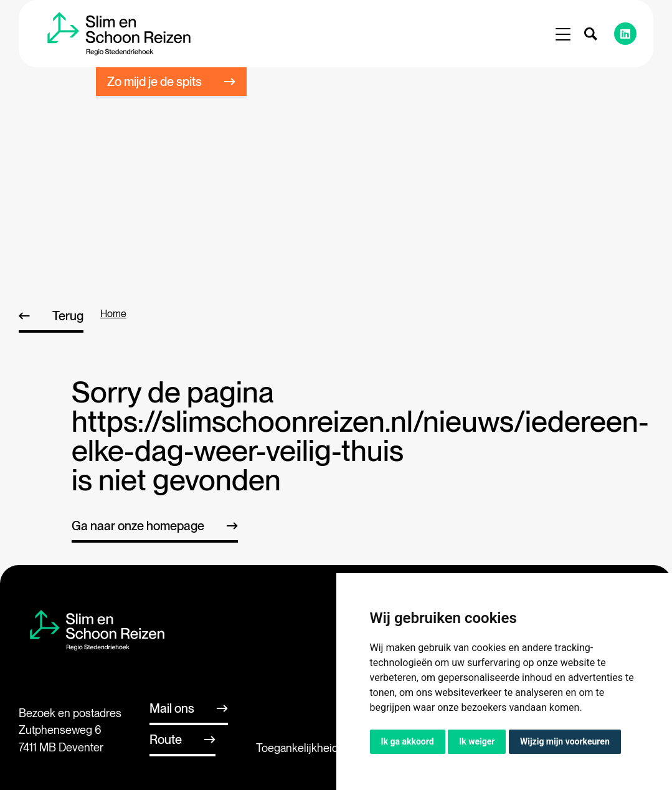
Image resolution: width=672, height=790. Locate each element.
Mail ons (172, 708)
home (113, 314)
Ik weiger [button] (477, 741)
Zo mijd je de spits (154, 82)
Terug (68, 316)
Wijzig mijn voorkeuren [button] (565, 741)
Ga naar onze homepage (138, 526)
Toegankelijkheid (297, 748)
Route (166, 740)
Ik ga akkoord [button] (408, 741)
